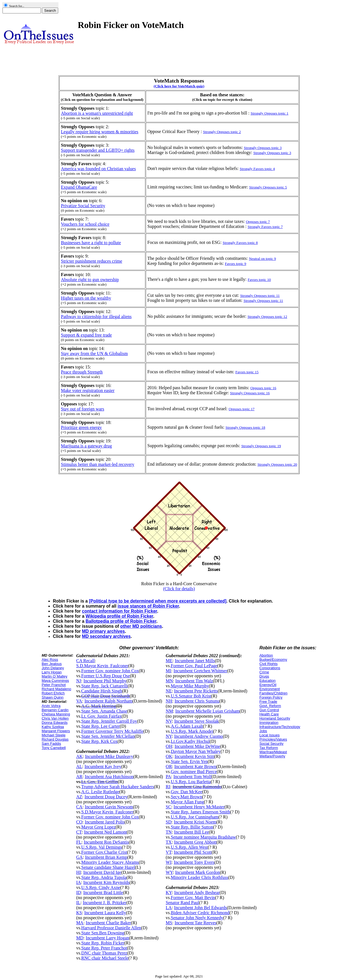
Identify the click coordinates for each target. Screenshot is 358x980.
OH (169, 746)
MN (169, 681)
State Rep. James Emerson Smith (201, 812)
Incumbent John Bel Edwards (200, 908)
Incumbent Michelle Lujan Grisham (208, 711)
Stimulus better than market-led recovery (98, 464)
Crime (264, 672)
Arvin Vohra (51, 706)
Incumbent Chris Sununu (197, 701)
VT (169, 852)
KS (79, 913)
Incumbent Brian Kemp (106, 857)
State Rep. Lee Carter (101, 726)
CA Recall (85, 661)
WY (169, 872)
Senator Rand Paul (182, 903)
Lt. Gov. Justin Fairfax (102, 716)
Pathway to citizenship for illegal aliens (96, 317)
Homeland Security (275, 718)
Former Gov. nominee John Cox (110, 671)
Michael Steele (54, 735)
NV (169, 721)
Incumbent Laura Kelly (105, 913)
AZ (79, 797)
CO (79, 822)
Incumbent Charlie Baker (109, 923)
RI (168, 787)
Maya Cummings (55, 681)
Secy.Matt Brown (187, 797)
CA (79, 807)
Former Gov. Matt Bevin (193, 898)
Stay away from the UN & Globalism (94, 354)
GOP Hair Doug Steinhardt (106, 696)
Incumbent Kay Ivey (103, 767)
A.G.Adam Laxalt (187, 726)
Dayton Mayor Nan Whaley (196, 751)
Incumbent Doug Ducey (106, 797)
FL (79, 842)
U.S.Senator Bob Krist (191, 696)
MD (80, 938)
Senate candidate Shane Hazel (108, 867)
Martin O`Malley (55, 676)
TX (169, 842)
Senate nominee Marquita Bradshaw (203, 837)
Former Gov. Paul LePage (194, 666)
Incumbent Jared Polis (105, 822)
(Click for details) (179, 589)
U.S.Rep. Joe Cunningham (195, 817)
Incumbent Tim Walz (194, 681)
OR (169, 767)
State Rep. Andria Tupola (104, 877)
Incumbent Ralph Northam (109, 701)
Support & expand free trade (86, 335)
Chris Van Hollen (55, 718)
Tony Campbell (54, 748)
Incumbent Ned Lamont (105, 832)
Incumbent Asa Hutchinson (109, 777)
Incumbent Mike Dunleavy (109, 756)
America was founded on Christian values (98, 169)
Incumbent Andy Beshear (197, 893)
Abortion (266, 655)
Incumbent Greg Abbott (195, 842)
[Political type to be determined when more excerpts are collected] (158, 601)
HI (78, 872)
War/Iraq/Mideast (273, 752)
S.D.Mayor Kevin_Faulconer (102, 666)
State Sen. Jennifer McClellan (108, 736)
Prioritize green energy (81, 427)
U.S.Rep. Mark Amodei (192, 731)
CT (79, 832)
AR (79, 777)
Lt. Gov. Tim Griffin (100, 782)
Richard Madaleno (56, 689)
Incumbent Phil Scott (193, 852)
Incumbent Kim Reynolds (106, 882)
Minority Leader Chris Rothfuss (200, 877)
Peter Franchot (54, 685)
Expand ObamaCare (79, 187)
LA (169, 908)
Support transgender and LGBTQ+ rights (98, 150)
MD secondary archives (106, 636)
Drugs (264, 676)
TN (169, 832)
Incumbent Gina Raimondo (197, 787)
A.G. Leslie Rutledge (100, 792)
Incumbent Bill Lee (191, 832)
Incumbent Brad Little (103, 893)
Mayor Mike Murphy (190, 686)
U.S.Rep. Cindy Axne (101, 887)
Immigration (269, 723)
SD (169, 822)
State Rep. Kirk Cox (100, 741)
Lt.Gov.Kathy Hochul (190, 741)
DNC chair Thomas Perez (104, 953)
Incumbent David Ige (102, 872)
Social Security (271, 744)
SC (169, 807)
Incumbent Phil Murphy (105, 681)
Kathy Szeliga (53, 727)
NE (169, 691)
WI (169, 862)
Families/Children (273, 693)
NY (169, 736)
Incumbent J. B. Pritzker (105, 903)
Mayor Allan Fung (187, 802)
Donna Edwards (55, 723)
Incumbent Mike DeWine (197, 746)
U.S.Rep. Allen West (189, 847)
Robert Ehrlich (53, 693)
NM (169, 711)
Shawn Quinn (53, 697)
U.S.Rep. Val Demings (102, 847)
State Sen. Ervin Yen (189, 761)
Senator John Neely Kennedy (197, 918)
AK (79, 756)
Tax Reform (268, 748)
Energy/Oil (268, 685)
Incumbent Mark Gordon (197, 872)
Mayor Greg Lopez (99, 827)
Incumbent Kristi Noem (195, 822)
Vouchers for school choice (85, 224)
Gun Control (269, 710)
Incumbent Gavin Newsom (109, 807)
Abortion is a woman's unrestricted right (97, 113)
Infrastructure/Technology (280, 727)
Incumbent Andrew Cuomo (199, 736)
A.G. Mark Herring (99, 706)
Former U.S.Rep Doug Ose (106, 676)
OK (169, 756)
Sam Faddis (51, 744)
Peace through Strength (82, 372)
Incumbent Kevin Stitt (194, 756)
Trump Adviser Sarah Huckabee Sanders (118, 787)
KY (169, 893)
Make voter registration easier (88, 390)
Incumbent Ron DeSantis (106, 842)
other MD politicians (141, 626)
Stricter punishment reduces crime (92, 261)
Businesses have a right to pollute (91, 243)
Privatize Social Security (83, 206)
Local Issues (269, 735)
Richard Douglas (55, 739)
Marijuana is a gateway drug (86, 446)
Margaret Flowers (56, 731)
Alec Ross (50, 660)
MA (80, 923)
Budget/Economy (273, 660)
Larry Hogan (52, 672)
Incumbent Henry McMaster (199, 807)
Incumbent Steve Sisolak (196, 721)
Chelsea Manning (56, 714)
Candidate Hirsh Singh (102, 691)
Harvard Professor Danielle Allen (111, 928)
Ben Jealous (52, 664)
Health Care (269, 714)
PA (169, 777)
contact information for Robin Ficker (120, 611)
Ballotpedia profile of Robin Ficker (121, 621)
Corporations (270, 668)
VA (79, 701)
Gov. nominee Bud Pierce (194, 772)
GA (79, 857)
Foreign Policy (271, 697)
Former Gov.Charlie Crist (104, 852)
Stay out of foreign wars (83, 409)
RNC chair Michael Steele (105, 958)
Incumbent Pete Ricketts (196, 691)
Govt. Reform (270, 706)
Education (267, 681)
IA (78, 882)
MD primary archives (103, 631)
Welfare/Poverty (272, 756)
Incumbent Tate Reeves (196, 923)
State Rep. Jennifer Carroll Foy (109, 721)
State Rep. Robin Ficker (103, 943)
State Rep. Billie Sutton (192, 827)
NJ (79, 681)
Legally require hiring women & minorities (100, 132)
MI (169, 671)
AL (79, 767)
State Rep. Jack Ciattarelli (105, 686)
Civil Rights (268, 664)
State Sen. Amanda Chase (104, 711)
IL (78, 903)
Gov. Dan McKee (187, 792)
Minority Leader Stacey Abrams (110, 862)
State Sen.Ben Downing (103, 933)
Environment (269, 689)
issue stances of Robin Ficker (148, 606)
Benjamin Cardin (55, 710)
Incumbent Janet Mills (195, 661)
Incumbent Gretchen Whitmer (201, 671)
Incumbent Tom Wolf (193, 777)
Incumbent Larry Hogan (108, 938)
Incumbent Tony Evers (194, 862)
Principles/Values (273, 739)
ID (78, 893)
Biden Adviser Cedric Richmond (200, 913)
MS (169, 923)
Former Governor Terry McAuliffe (112, 731)
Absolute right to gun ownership (90, 280)
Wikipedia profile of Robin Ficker (119, 616)
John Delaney (53, 668)
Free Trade (268, 702)
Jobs (263, 731)
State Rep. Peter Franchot (104, 948)
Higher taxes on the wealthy (86, 298)
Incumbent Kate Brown (195, 767)
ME (169, 661)
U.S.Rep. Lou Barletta (191, 782)
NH (169, 701)
